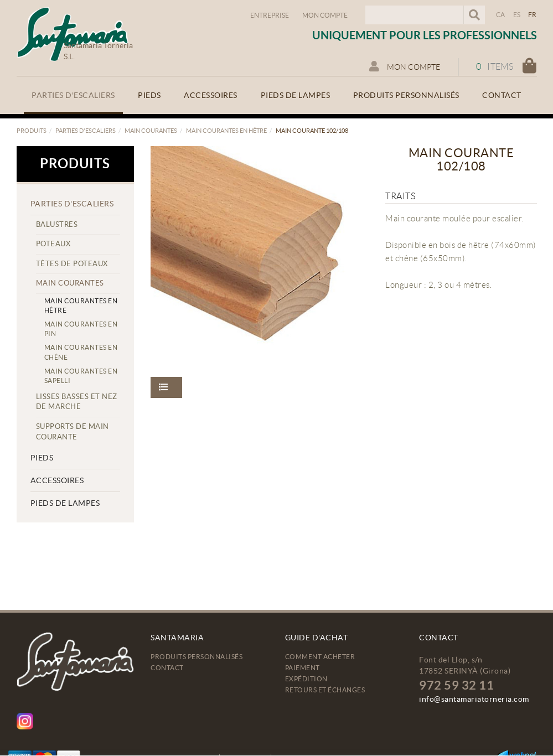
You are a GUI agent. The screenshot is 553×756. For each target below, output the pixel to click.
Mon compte (325, 15)
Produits (32, 131)
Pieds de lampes (65, 503)
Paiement (303, 668)
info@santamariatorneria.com (474, 699)
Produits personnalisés (197, 657)
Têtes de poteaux (72, 264)
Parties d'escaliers (86, 131)
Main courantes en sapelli (81, 376)
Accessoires (57, 480)
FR (533, 15)
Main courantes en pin (81, 329)
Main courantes (151, 131)
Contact (167, 668)
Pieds (42, 458)
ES (517, 15)
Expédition (306, 679)
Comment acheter (320, 657)
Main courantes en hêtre (226, 131)
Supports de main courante (73, 432)
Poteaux (53, 244)
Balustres (57, 224)
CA (501, 15)
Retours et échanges (325, 690)
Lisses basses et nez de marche (77, 402)
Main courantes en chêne (81, 352)
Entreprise (270, 15)
